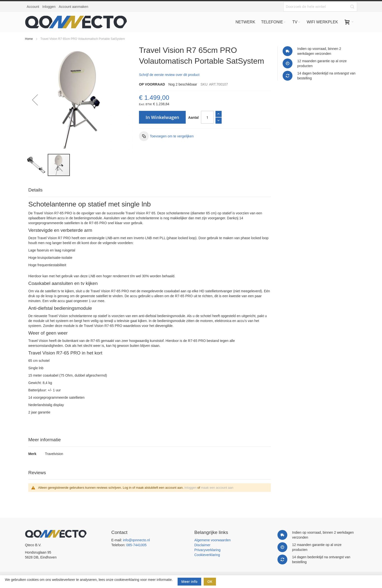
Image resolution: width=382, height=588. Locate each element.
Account (33, 7)
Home (29, 39)
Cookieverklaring (207, 555)
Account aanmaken (74, 7)
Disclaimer (202, 545)
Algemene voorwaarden (213, 540)
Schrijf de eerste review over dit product (169, 75)
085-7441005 (136, 545)
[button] (35, 100)
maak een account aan (217, 488)
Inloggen (49, 7)
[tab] (150, 190)
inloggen (191, 488)
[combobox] (320, 7)
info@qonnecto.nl (136, 540)
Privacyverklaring (207, 550)
